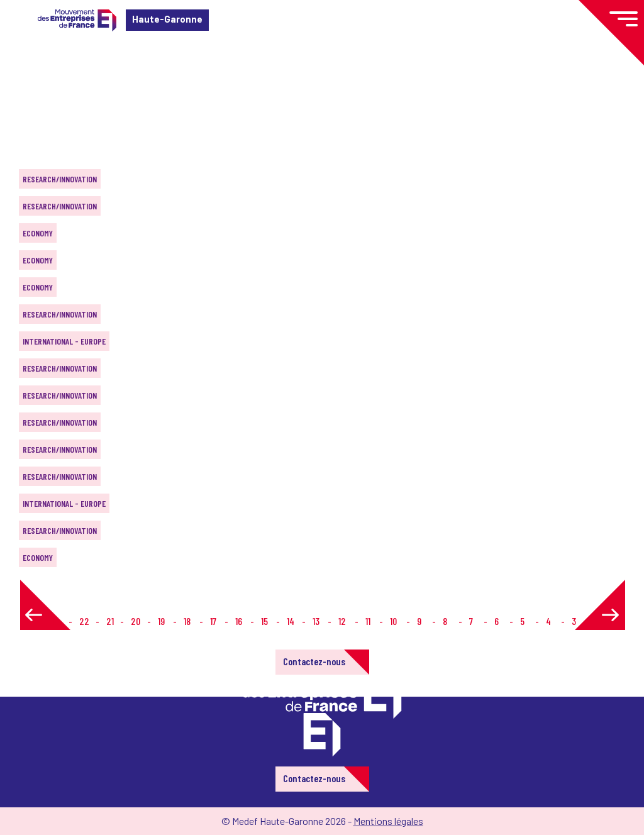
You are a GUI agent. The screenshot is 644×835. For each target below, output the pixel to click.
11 (368, 621)
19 (161, 621)
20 (136, 621)
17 (213, 621)
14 (291, 621)
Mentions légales (388, 821)
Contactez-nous (314, 661)
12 (342, 621)
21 (110, 621)
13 (316, 621)
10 (393, 621)
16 (239, 621)
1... (56, 621)
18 (187, 621)
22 (84, 621)
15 (264, 621)
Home (28, 85)
